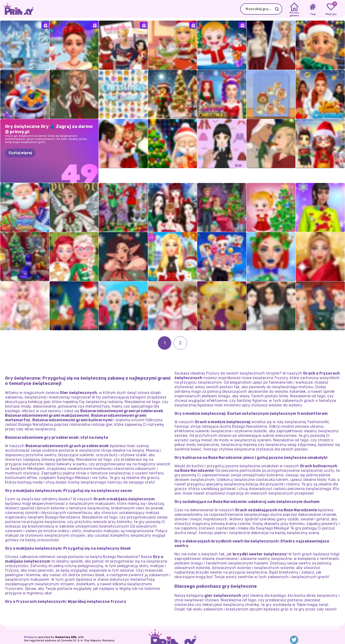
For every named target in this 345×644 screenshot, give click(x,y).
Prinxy (29, 623)
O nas (28, 632)
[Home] (294, 9)
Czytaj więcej (20, 153)
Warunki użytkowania (86, 632)
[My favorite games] (331, 9)
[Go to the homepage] (17, 9)
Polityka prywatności (51, 632)
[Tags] (313, 9)
